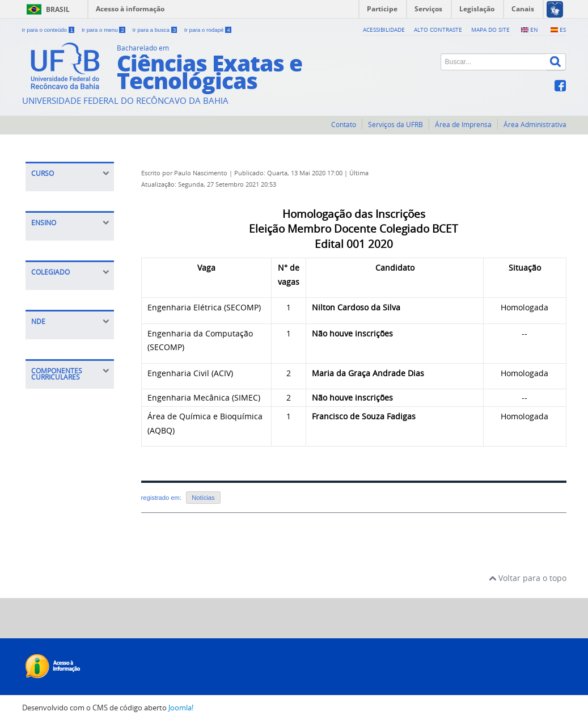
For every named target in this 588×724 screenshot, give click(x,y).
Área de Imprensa (463, 125)
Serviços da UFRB (395, 125)
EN (534, 30)
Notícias (203, 498)
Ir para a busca (156, 30)
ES (563, 30)
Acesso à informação (130, 9)
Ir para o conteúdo (49, 30)
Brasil (58, 9)
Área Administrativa (535, 125)
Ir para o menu (104, 30)
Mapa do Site (490, 30)
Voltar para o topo (528, 578)
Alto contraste (438, 30)
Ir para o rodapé (208, 30)
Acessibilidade (384, 30)
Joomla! (181, 708)
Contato (344, 125)
